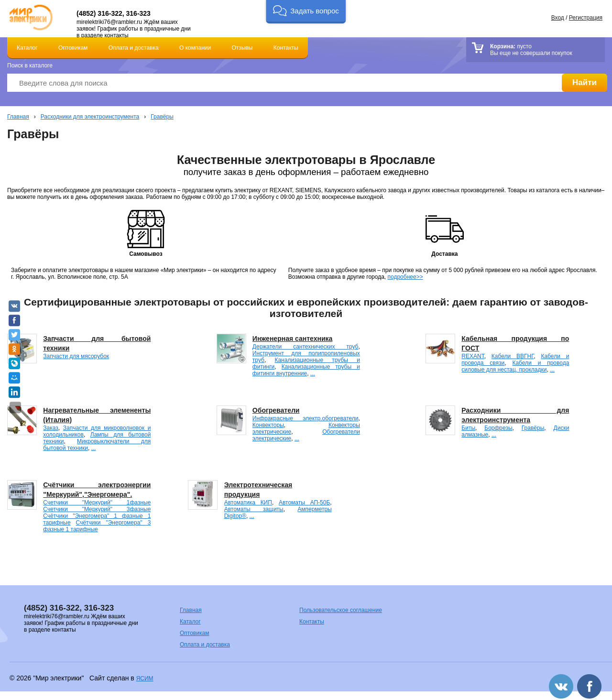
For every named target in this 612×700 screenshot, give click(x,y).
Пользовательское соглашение (341, 610)
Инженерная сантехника (292, 339)
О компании (195, 48)
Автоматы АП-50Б (304, 503)
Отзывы (242, 48)
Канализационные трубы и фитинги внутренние (306, 370)
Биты (468, 428)
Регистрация (586, 18)
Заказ (50, 428)
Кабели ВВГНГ (513, 356)
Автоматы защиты (254, 509)
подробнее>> (405, 277)
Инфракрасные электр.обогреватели (306, 418)
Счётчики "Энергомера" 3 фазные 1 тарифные (97, 526)
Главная (18, 117)
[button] (306, 12)
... (313, 373)
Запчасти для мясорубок (76, 356)
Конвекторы (268, 425)
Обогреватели (276, 410)
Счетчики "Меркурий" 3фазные (97, 509)
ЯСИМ (145, 678)
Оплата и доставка (134, 48)
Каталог (27, 48)
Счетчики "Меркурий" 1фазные (97, 503)
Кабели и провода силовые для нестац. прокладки (515, 366)
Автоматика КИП (248, 503)
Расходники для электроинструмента (90, 117)
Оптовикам (73, 48)
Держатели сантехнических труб (306, 347)
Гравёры (162, 117)
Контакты (286, 48)
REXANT (473, 356)
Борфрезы (498, 428)
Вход (558, 18)
